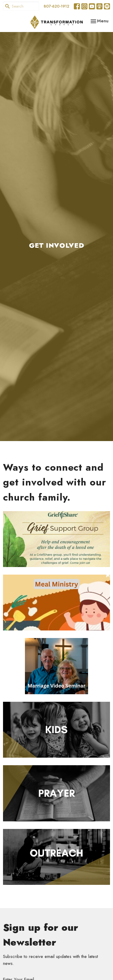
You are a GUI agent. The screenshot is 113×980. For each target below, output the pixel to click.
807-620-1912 (56, 6)
